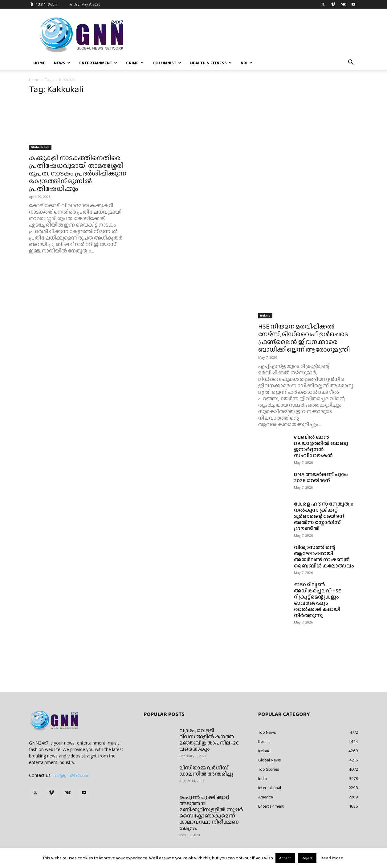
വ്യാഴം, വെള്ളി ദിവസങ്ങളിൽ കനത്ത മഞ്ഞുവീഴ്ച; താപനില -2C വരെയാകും (209, 740)
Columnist (167, 63)
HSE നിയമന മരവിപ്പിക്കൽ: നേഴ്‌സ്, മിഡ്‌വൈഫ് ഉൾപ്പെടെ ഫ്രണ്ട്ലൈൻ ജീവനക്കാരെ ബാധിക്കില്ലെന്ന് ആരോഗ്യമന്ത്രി (304, 338)
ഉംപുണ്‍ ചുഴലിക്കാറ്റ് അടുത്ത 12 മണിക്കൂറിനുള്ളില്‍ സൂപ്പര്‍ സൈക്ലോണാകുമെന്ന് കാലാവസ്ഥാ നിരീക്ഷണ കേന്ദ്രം (211, 813)
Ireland (265, 315)
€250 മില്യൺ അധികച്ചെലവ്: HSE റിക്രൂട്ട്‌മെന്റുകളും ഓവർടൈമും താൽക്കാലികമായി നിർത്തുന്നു (318, 600)
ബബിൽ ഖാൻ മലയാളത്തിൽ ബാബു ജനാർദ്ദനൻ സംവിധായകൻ (321, 446)
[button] (351, 63)
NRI (246, 63)
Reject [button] (307, 858)
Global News (40, 147)
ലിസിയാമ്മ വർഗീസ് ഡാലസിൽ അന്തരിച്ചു (206, 771)
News (62, 63)
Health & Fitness (211, 63)
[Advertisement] (308, 136)
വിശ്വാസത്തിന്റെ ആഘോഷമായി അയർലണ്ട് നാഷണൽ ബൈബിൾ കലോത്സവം (324, 557)
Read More (332, 858)
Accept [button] (285, 858)
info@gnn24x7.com (70, 775)
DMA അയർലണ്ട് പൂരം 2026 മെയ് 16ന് (321, 477)
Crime (135, 63)
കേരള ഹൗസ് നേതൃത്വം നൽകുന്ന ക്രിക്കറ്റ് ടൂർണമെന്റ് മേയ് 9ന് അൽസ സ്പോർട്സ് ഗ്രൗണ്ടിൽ (324, 516)
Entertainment (98, 63)
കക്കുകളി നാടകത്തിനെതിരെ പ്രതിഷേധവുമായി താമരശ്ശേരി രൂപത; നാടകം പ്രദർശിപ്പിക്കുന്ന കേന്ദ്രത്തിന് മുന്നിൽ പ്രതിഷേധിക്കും (78, 173)
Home (39, 63)
